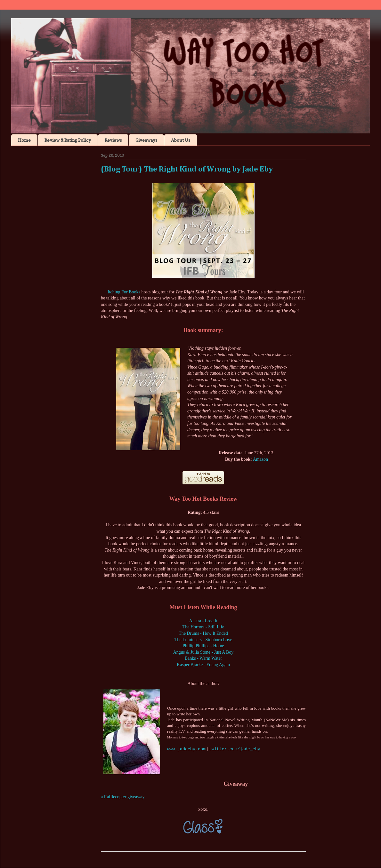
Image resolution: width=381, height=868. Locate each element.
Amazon (260, 459)
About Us (181, 140)
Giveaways (146, 140)
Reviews (113, 140)
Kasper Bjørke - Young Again (203, 665)
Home (24, 140)
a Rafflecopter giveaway (123, 797)
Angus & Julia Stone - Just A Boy (203, 652)
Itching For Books (124, 292)
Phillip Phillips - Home (203, 646)
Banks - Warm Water (203, 658)
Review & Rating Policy (68, 140)
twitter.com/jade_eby (235, 749)
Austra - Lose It (203, 621)
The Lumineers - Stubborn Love (203, 640)
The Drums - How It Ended (203, 633)
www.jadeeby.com (186, 749)
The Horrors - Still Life (203, 627)
